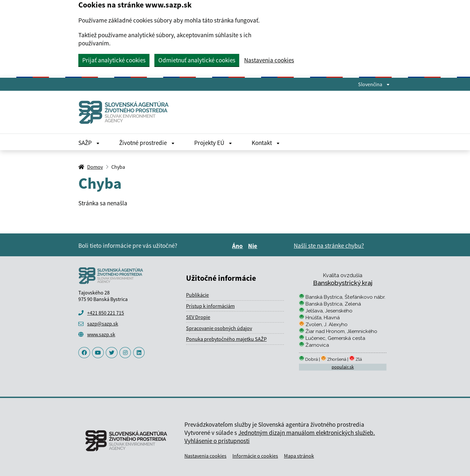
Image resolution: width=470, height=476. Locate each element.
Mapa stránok (299, 456)
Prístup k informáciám (210, 306)
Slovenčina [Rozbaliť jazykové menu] (374, 84)
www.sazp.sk (101, 334)
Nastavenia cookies (269, 60)
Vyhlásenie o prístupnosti (217, 441)
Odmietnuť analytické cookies (197, 60)
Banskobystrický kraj (343, 283)
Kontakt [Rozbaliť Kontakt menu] (266, 143)
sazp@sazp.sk (103, 324)
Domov (95, 167)
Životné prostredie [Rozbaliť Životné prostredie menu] (147, 143)
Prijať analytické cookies (114, 60)
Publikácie (197, 295)
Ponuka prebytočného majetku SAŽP (226, 339)
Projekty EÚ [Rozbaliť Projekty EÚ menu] (213, 143)
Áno (238, 246)
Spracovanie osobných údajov (219, 328)
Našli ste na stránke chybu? (329, 246)
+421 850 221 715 (106, 313)
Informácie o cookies (255, 456)
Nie (254, 246)
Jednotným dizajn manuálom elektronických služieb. (307, 433)
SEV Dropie (198, 317)
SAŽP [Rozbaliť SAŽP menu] (89, 143)
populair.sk (343, 367)
